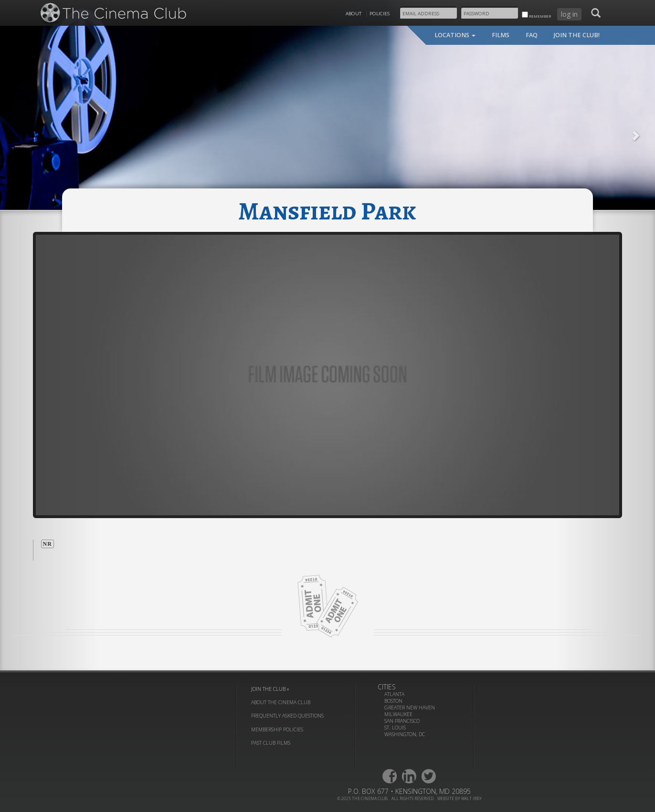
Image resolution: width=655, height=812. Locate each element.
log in (569, 14)
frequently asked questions (287, 716)
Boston (393, 701)
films (501, 35)
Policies (380, 14)
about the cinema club (281, 702)
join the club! (577, 35)
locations (455, 35)
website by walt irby (460, 798)
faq (532, 35)
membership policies (277, 729)
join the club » (270, 689)
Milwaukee (398, 714)
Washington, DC (405, 734)
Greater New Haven (410, 708)
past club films (271, 743)
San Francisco (402, 721)
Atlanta (394, 694)
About (354, 14)
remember (536, 15)
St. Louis (395, 728)
